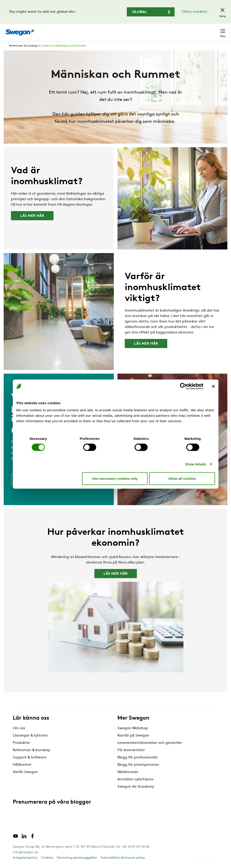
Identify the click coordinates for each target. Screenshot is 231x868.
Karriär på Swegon (133, 736)
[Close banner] (213, 386)
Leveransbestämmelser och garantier (150, 743)
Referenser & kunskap (23, 46)
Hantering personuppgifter (77, 858)
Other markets (195, 12)
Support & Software (30, 758)
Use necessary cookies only (115, 478)
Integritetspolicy (25, 858)
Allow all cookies (182, 478)
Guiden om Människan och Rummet (63, 46)
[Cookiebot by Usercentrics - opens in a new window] (183, 386)
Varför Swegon (25, 772)
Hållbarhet (22, 765)
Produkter (21, 743)
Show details (195, 464)
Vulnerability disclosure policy (123, 858)
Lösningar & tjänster (30, 736)
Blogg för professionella (138, 758)
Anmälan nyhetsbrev (135, 779)
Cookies (47, 858)
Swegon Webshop (133, 728)
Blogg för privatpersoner (138, 765)
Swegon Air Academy (136, 787)
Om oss (19, 728)
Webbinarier (128, 772)
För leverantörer (131, 750)
